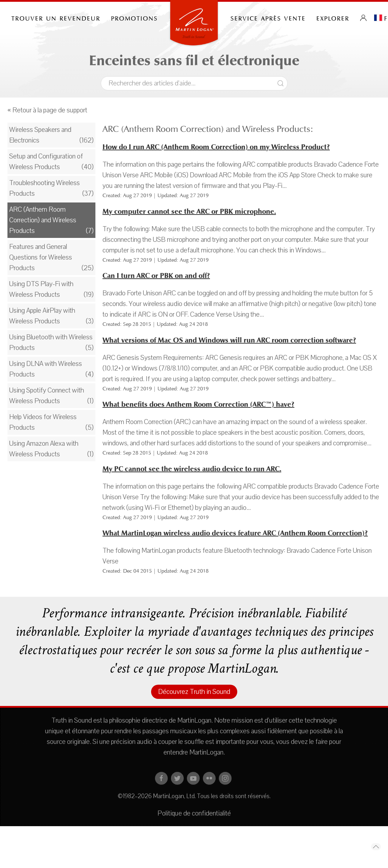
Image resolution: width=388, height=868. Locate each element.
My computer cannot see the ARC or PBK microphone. (189, 212)
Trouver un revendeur (56, 18)
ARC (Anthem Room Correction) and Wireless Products (43, 220)
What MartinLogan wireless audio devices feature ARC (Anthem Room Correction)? (235, 533)
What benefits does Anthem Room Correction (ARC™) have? (198, 404)
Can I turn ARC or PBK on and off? (156, 276)
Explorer (333, 18)
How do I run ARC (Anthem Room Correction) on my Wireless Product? (216, 147)
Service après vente (268, 18)
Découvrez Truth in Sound (194, 692)
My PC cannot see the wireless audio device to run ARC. (192, 469)
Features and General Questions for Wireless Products (41, 257)
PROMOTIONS (134, 18)
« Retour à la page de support (47, 110)
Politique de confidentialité (194, 813)
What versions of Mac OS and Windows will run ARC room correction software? (229, 340)
